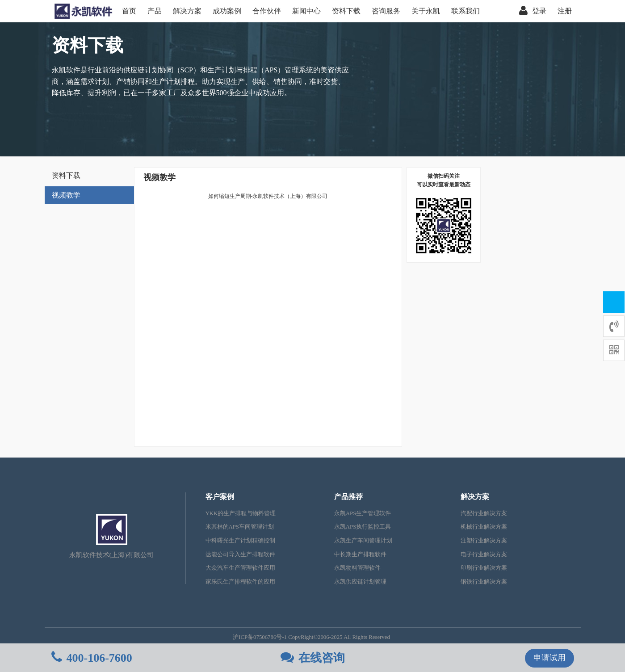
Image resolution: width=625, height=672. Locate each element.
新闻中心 (306, 11)
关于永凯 (426, 11)
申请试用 (549, 658)
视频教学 (66, 195)
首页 (129, 11)
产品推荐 (348, 497)
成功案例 (227, 11)
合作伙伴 (267, 11)
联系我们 (466, 11)
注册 (565, 11)
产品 (155, 11)
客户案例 (220, 497)
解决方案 (187, 11)
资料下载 (346, 11)
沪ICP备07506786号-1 (260, 637)
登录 (533, 11)
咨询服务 (386, 11)
